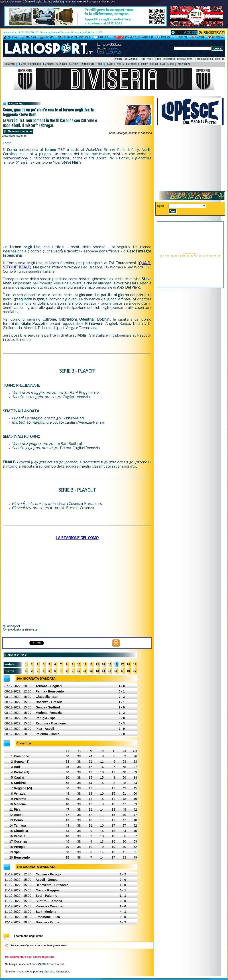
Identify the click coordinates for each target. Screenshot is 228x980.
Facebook (166, 38)
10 (79, 664)
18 (128, 664)
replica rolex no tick (103, 2)
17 (122, 664)
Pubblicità (104, 38)
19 (134, 664)
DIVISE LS (220, 59)
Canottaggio (167, 64)
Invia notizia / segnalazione (139, 38)
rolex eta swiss (51, 2)
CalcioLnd (48, 64)
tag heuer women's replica (76, 2)
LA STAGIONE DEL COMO (77, 538)
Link (143, 59)
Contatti (49, 38)
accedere (43, 964)
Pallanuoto (133, 64)
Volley (121, 64)
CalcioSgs (61, 64)
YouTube (200, 38)
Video (150, 59)
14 (103, 664)
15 (110, 664)
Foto (158, 59)
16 (116, 664)
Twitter (183, 38)
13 (97, 664)
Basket (111, 64)
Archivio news (185, 59)
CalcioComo (35, 64)
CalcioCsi (74, 64)
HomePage (10, 64)
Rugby (144, 64)
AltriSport (184, 64)
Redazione (31, 38)
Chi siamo (13, 38)
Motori (154, 64)
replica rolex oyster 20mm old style (21, 2)
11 (85, 664)
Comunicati (88, 64)
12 (91, 664)
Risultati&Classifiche (127, 59)
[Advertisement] (77, 205)
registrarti (45, 971)
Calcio (23, 64)
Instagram (218, 38)
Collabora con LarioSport (76, 38)
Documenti (169, 59)
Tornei (100, 64)
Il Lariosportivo (204, 59)
